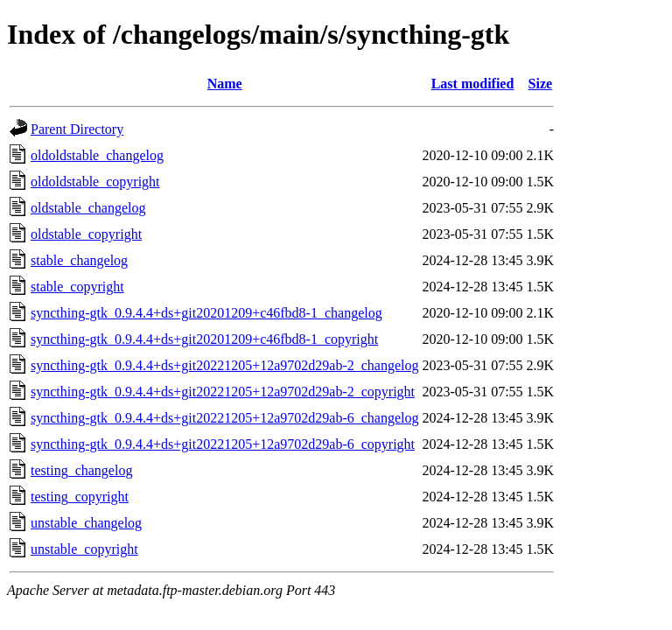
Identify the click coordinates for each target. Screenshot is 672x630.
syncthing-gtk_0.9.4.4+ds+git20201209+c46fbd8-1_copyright (204, 339)
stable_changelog (79, 260)
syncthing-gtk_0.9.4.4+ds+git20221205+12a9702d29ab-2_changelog (224, 365)
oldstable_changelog (88, 208)
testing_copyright (80, 497)
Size (541, 84)
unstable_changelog (86, 523)
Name (225, 84)
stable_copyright (77, 287)
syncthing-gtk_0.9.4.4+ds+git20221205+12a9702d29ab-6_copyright (223, 444)
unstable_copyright (84, 549)
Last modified (473, 84)
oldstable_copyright (86, 234)
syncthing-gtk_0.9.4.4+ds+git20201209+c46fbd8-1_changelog (206, 313)
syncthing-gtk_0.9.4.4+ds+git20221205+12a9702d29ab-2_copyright (223, 392)
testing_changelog (81, 470)
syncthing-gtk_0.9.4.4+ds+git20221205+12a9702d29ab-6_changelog (224, 418)
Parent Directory (77, 129)
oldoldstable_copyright (95, 182)
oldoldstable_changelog (97, 155)
